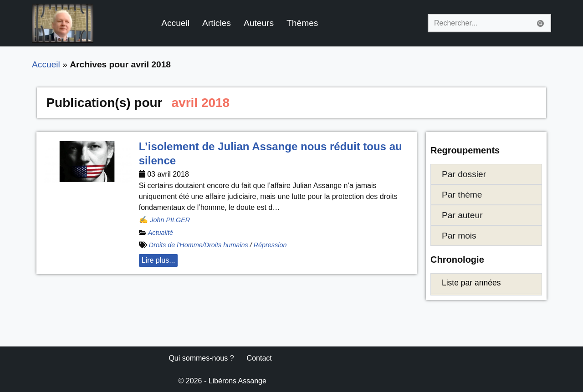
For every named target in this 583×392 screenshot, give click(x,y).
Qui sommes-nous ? (201, 358)
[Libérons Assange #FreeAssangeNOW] (63, 23)
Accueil (175, 23)
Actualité (161, 233)
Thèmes (302, 23)
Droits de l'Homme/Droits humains (199, 245)
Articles (217, 23)
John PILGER (170, 220)
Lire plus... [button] (159, 260)
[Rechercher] (479, 23)
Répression (270, 245)
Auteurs (259, 23)
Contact (259, 358)
